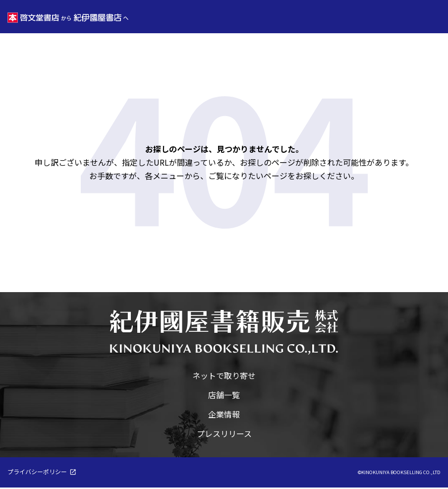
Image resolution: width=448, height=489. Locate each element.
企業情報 (224, 416)
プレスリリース (224, 435)
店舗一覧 (224, 396)
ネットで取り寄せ (224, 377)
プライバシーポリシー (37, 473)
